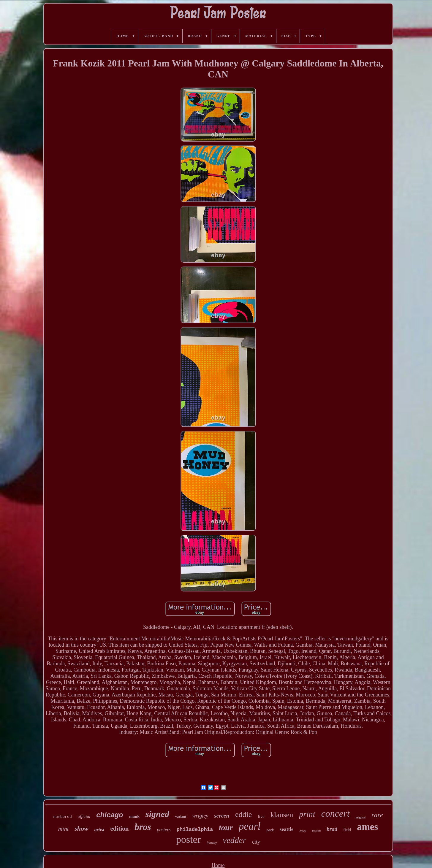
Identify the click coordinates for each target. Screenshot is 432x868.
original (361, 817)
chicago (110, 815)
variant (181, 817)
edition (119, 829)
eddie (243, 814)
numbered (62, 817)
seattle (287, 829)
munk (134, 817)
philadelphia (195, 830)
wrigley (200, 816)
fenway (212, 843)
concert (336, 813)
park (270, 830)
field (347, 830)
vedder (234, 840)
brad (332, 829)
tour (226, 828)
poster (188, 839)
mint (64, 829)
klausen (282, 815)
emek (303, 831)
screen (222, 816)
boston (316, 831)
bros (143, 827)
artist (99, 830)
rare (377, 815)
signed (157, 814)
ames (367, 827)
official (84, 816)
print (307, 814)
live (261, 816)
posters (164, 830)
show (81, 828)
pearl (250, 826)
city (256, 842)
